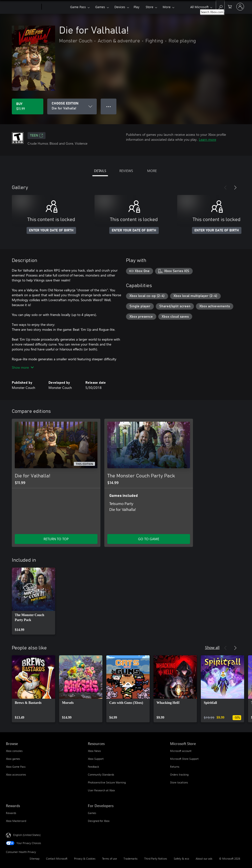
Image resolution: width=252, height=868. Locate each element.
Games (100, 7)
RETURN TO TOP (56, 539)
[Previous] (225, 188)
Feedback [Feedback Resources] (93, 767)
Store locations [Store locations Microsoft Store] (179, 782)
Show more (23, 367)
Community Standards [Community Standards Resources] (101, 774)
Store (150, 7)
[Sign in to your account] (240, 7)
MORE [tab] (152, 171)
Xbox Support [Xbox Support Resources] (96, 759)
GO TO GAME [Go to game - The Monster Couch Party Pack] (149, 539)
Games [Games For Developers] (92, 813)
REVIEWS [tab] (126, 171)
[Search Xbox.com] (220, 6)
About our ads (204, 859)
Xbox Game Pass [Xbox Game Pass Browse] (16, 767)
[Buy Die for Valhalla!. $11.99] (28, 106)
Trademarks (131, 859)
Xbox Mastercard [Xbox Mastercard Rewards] (16, 821)
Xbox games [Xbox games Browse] (13, 759)
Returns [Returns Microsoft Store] (175, 767)
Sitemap (34, 859)
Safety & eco (181, 859)
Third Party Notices (156, 859)
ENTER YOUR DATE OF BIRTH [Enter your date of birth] (51, 230)
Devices (120, 7)
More (167, 7)
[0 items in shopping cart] (230, 6)
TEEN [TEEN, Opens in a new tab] (37, 136)
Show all (212, 647)
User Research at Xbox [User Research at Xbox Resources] (101, 790)
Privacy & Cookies (85, 859)
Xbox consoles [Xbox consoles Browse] (14, 751)
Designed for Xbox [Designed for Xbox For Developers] (99, 821)
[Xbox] (55, 7)
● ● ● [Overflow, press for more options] (109, 106)
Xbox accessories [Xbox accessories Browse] (16, 774)
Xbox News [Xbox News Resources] (94, 751)
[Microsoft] (23, 7)
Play (136, 7)
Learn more (207, 139)
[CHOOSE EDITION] (72, 106)
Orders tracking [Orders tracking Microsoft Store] (179, 774)
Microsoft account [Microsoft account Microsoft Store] (181, 751)
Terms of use (110, 859)
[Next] (235, 188)
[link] (33, 601)
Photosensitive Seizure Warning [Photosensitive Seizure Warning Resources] (107, 782)
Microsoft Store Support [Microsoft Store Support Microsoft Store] (184, 759)
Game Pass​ (78, 7)
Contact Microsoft (57, 859)
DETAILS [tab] (100, 171)
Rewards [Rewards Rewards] (11, 813)
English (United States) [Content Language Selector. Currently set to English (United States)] (27, 835)
